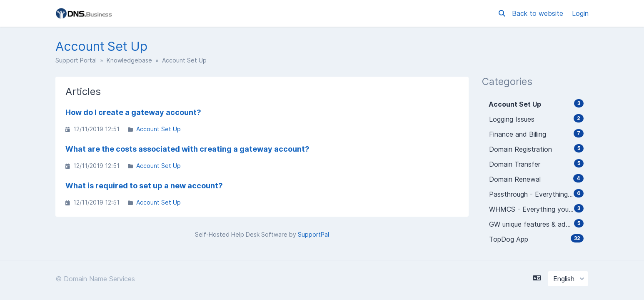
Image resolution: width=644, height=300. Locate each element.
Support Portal (76, 60)
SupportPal (313, 234)
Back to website (539, 13)
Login (580, 13)
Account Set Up (159, 129)
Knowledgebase (129, 60)
